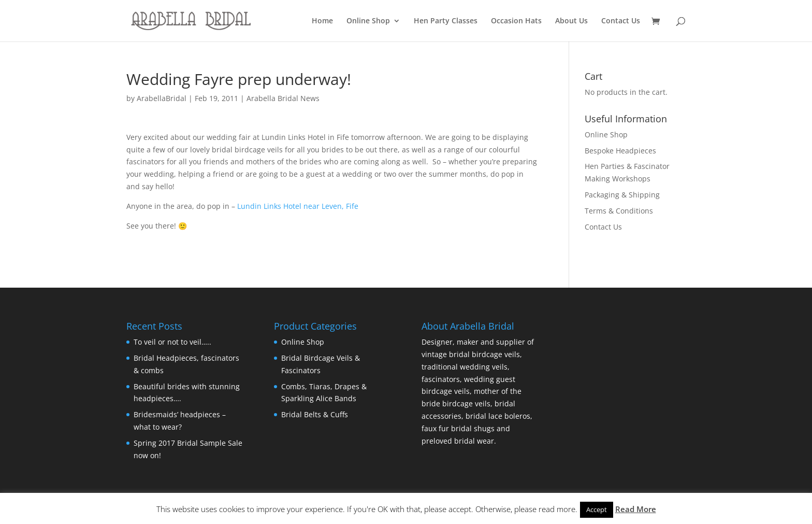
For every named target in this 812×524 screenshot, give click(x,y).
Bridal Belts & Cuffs (315, 414)
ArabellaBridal (162, 98)
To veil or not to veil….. (172, 342)
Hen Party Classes (446, 21)
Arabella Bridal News (283, 98)
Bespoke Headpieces (620, 151)
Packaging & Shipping (622, 195)
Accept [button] (597, 509)
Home (322, 21)
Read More (636, 509)
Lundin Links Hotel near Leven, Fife (298, 206)
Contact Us (621, 21)
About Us (571, 21)
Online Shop (368, 21)
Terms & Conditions (619, 211)
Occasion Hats (516, 21)
